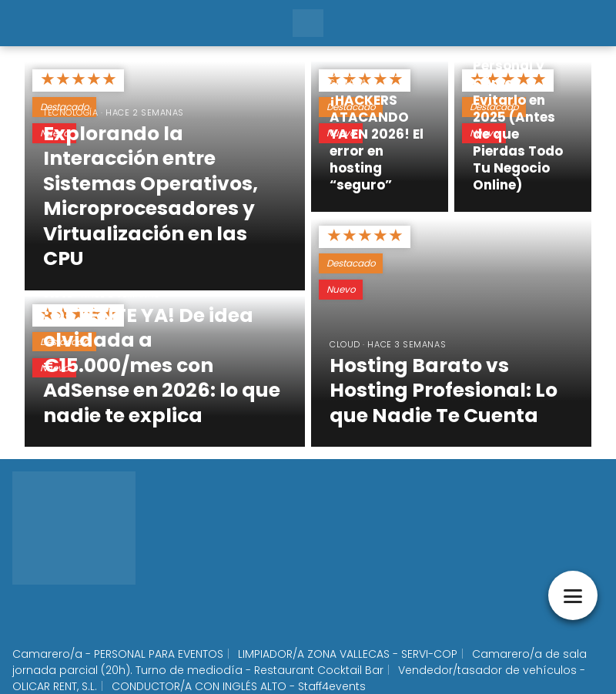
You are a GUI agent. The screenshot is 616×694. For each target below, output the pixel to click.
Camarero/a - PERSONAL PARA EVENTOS (118, 654)
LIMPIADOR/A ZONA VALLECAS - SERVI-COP (348, 654)
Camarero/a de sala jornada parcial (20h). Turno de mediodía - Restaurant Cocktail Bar (300, 662)
